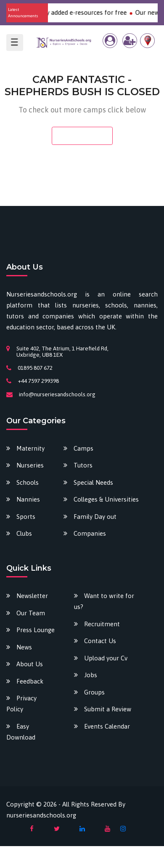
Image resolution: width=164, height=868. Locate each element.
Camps (83, 448)
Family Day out (95, 517)
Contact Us (100, 641)
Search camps (82, 136)
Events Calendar (107, 726)
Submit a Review (108, 709)
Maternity (30, 448)
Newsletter (32, 596)
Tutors (83, 465)
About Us (30, 664)
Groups (94, 692)
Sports (26, 517)
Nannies (28, 499)
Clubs (24, 533)
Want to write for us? (104, 601)
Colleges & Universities (106, 499)
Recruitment (102, 624)
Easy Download (21, 732)
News (24, 647)
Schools (28, 482)
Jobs (91, 675)
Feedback (30, 681)
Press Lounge (36, 630)
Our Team (31, 613)
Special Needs (93, 482)
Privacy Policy (21, 704)
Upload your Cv (106, 658)
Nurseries (30, 465)
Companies (90, 533)
